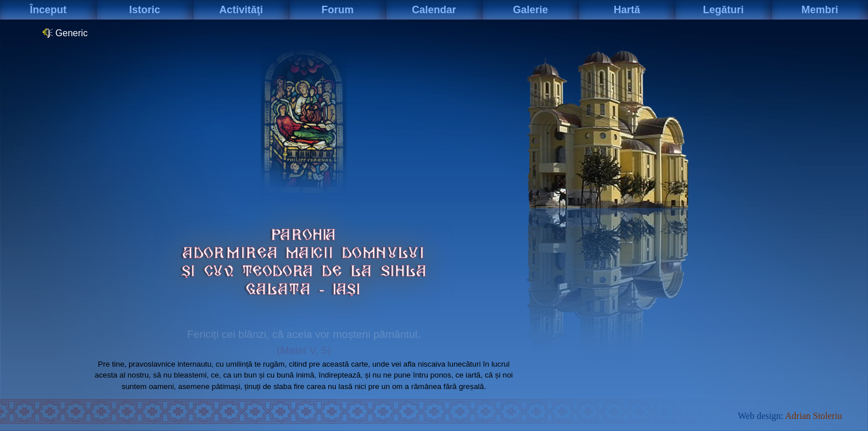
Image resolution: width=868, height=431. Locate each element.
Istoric (145, 10)
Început (48, 10)
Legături (723, 10)
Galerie (530, 10)
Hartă (627, 10)
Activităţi (241, 10)
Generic (65, 33)
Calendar (434, 10)
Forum (338, 10)
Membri (820, 10)
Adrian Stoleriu (814, 416)
